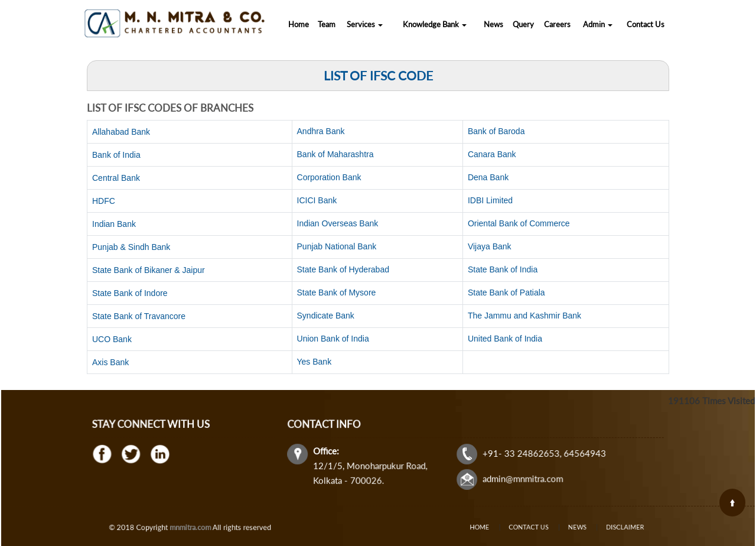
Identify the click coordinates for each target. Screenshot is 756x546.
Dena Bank (488, 177)
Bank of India (116, 155)
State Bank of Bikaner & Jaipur (149, 270)
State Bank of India (503, 269)
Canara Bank (492, 154)
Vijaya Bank (490, 246)
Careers (557, 24)
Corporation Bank (329, 177)
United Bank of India (505, 339)
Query (523, 24)
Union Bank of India (333, 339)
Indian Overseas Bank (338, 223)
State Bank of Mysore (337, 292)
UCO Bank (112, 339)
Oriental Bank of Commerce (519, 223)
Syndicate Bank (326, 316)
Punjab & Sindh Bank (131, 247)
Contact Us (646, 24)
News (493, 24)
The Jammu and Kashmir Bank (524, 316)
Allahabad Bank (121, 132)
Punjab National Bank (337, 246)
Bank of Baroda (496, 131)
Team (327, 24)
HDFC (104, 201)
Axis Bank (110, 362)
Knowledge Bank (435, 24)
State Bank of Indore (130, 293)
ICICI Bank (317, 200)
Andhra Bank (321, 131)
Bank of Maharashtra (335, 154)
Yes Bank (315, 362)
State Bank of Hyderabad (343, 269)
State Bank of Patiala (506, 292)
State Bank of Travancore (139, 316)
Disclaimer (609, 527)
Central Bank (116, 178)
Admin (598, 24)
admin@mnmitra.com (521, 478)
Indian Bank (114, 224)
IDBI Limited (490, 200)
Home (299, 24)
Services (365, 24)
